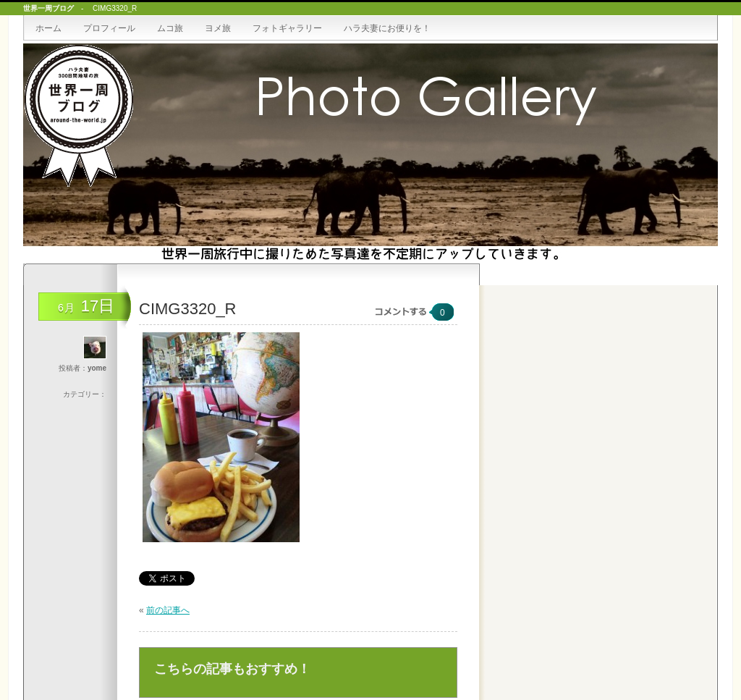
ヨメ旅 (218, 28)
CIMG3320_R (188, 309)
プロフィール (109, 28)
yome (97, 368)
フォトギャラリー (287, 28)
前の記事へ (168, 610)
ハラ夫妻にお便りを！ (387, 28)
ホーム (48, 28)
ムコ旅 (170, 28)
